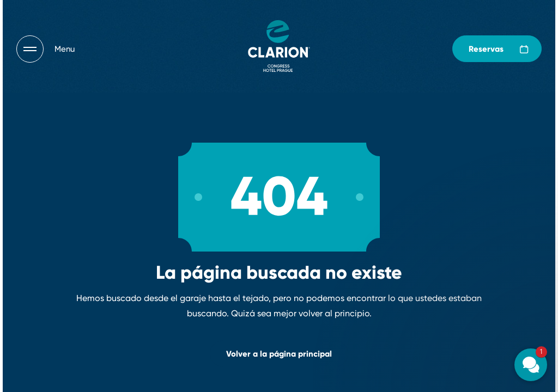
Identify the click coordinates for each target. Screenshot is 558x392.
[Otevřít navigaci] (46, 49)
